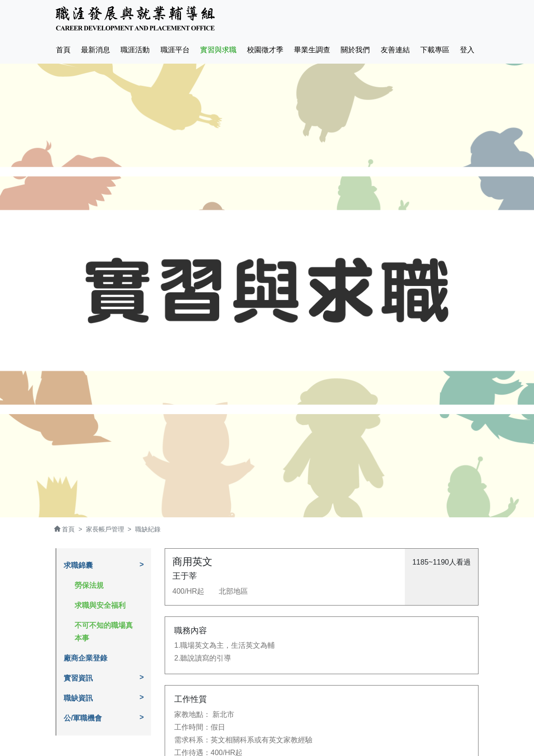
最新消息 (96, 50)
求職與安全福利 (100, 605)
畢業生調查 (312, 50)
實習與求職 (218, 50)
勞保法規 (89, 585)
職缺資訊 (78, 698)
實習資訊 (78, 678)
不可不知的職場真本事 (104, 632)
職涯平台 (175, 50)
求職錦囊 (78, 565)
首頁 (65, 48)
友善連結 (395, 50)
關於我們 (355, 50)
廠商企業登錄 (86, 658)
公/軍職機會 (83, 718)
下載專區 (435, 50)
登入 (467, 50)
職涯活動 (135, 50)
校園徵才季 (265, 50)
